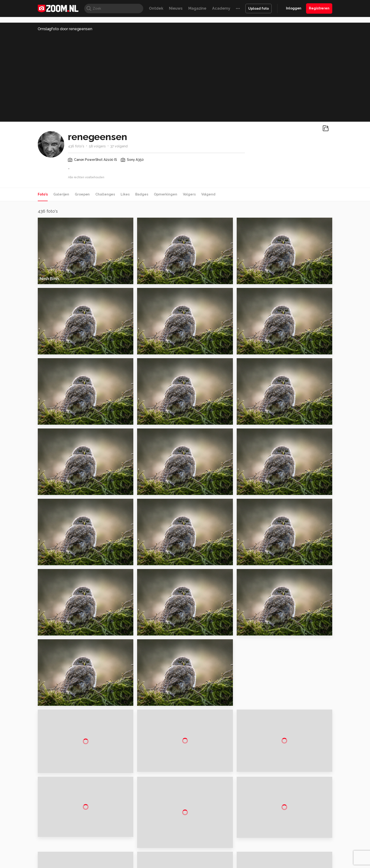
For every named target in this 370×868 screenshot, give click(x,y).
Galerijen (61, 194)
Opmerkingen (166, 194)
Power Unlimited (302, 864)
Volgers (189, 194)
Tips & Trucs (143, 864)
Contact (283, 850)
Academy (221, 8)
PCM (100, 864)
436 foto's (76, 146)
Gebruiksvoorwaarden (294, 824)
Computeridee (83, 864)
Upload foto (259, 8)
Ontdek (156, 8)
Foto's (43, 194)
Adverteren (286, 808)
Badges (142, 194)
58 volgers (97, 146)
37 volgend (119, 146)
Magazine (197, 8)
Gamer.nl (255, 864)
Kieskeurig (61, 864)
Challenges (105, 194)
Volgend (208, 194)
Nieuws (176, 8)
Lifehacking (219, 864)
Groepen (82, 194)
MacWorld (201, 864)
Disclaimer (285, 816)
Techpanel (238, 864)
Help (281, 841)
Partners (284, 833)
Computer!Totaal (118, 864)
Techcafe (183, 864)
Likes (125, 194)
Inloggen (294, 8)
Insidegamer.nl (275, 864)
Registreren (319, 8)
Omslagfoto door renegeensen (65, 29)
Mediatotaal (165, 864)
